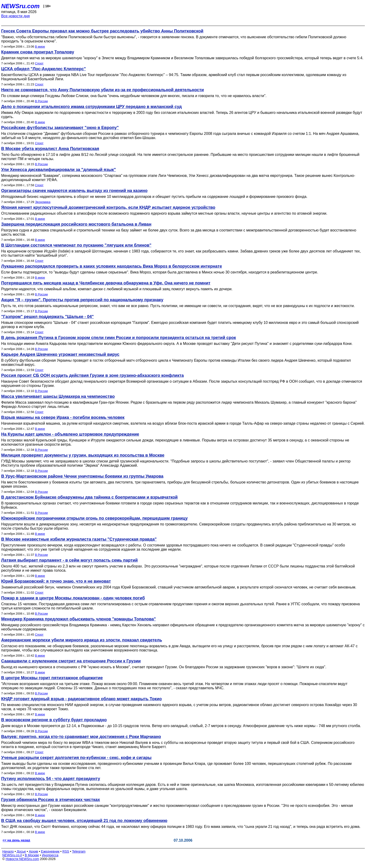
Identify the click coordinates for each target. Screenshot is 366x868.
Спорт (39, 63)
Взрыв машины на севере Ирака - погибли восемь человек (63, 417)
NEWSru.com (20, 6)
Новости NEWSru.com (22, 859)
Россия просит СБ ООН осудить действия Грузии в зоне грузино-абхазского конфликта (92, 375)
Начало (8, 851)
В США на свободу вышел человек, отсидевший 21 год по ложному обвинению (84, 821)
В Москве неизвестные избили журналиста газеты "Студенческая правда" (79, 539)
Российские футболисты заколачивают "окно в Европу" (60, 128)
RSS (66, 851)
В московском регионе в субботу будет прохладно (54, 720)
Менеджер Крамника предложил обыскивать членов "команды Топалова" (79, 619)
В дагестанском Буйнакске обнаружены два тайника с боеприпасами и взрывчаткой (89, 497)
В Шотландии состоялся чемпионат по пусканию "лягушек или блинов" (76, 245)
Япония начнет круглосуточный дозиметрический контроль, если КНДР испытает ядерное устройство (108, 207)
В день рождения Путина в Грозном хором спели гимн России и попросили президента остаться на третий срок (119, 338)
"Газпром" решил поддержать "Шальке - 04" (48, 317)
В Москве (32, 855)
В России (41, 101)
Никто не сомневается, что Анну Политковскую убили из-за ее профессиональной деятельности (102, 90)
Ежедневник (50, 851)
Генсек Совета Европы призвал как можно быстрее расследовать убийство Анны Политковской (102, 31)
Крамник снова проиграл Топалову (38, 52)
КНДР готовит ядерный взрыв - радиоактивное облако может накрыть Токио (81, 699)
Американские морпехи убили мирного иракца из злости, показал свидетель (82, 640)
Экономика (43, 202)
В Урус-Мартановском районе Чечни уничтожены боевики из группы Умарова (82, 476)
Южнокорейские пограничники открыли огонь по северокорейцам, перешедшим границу (94, 518)
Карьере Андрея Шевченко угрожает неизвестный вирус (60, 354)
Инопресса (50, 855)
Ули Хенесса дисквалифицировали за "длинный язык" (58, 170)
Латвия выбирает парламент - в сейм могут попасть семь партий (69, 560)
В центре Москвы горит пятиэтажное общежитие (52, 678)
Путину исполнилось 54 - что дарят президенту (51, 779)
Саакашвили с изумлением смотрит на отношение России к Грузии (71, 661)
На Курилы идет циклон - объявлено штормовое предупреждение (70, 434)
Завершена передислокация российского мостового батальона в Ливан (76, 224)
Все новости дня (16, 16)
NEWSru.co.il (12, 855)
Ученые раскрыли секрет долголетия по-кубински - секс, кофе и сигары (76, 758)
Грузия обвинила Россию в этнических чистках (51, 800)
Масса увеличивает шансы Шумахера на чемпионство (58, 396)
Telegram (79, 851)
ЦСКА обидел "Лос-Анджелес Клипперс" (44, 69)
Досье (21, 851)
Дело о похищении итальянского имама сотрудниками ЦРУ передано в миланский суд (91, 107)
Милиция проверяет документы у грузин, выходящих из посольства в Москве (83, 455)
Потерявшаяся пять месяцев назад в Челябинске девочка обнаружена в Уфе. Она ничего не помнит (106, 283)
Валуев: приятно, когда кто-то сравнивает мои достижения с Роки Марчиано (81, 737)
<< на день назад (16, 840)
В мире (40, 47)
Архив (33, 851)
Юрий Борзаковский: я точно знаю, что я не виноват (56, 581)
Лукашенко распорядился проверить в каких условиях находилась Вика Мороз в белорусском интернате (112, 266)
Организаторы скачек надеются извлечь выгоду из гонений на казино (74, 191)
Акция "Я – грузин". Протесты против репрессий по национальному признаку (82, 300)
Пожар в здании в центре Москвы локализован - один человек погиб (73, 598)
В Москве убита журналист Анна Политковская (50, 149)
